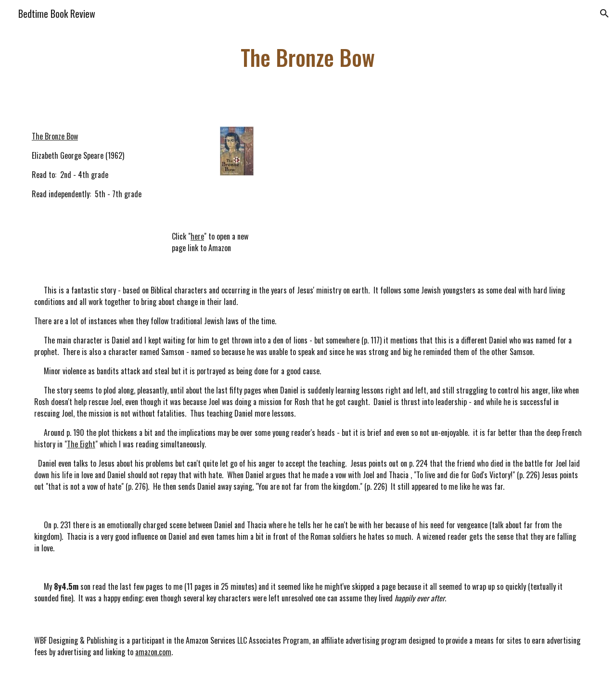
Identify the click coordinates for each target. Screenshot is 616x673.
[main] (308, 57)
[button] (604, 13)
